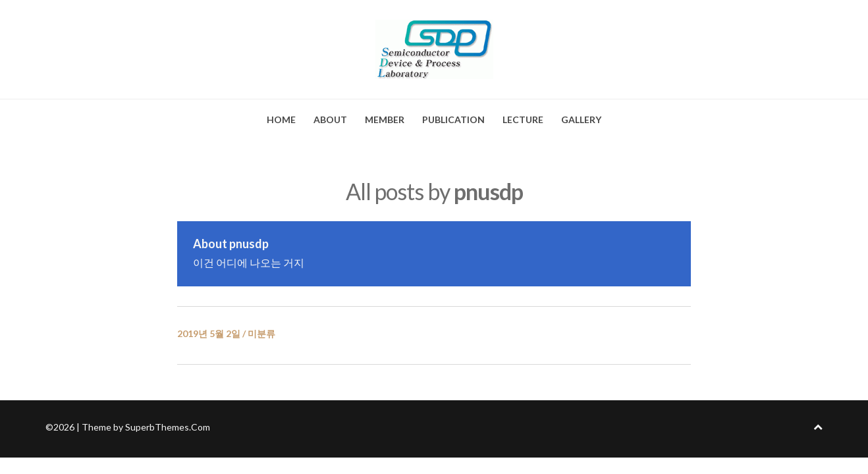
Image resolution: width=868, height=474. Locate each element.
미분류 (261, 333)
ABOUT (330, 119)
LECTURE (523, 119)
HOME (281, 119)
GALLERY (581, 119)
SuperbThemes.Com (168, 427)
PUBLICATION (453, 119)
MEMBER (385, 119)
